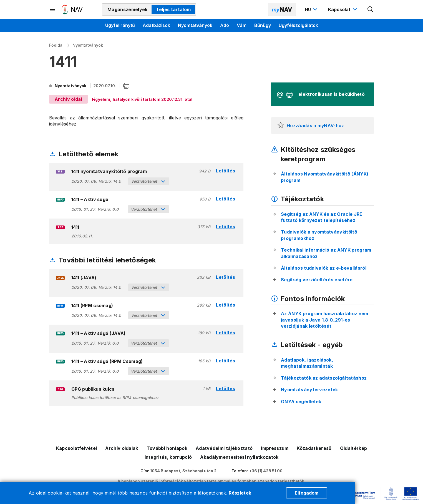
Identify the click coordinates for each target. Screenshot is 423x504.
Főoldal (56, 45)
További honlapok (167, 448)
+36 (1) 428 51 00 (266, 471)
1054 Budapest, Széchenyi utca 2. (184, 471)
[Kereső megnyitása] (371, 9)
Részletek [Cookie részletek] (240, 493)
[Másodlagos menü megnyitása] (52, 9)
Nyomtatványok (195, 25)
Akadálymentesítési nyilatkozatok (239, 457)
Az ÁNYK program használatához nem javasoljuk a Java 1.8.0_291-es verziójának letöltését (325, 320)
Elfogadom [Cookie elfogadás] (307, 493)
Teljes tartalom (173, 9)
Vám (242, 25)
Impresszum (275, 448)
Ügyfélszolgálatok (298, 25)
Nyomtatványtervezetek (309, 390)
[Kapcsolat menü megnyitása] (343, 9)
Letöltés (226, 171)
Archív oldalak (122, 448)
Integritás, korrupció (168, 457)
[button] (281, 126)
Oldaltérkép (354, 448)
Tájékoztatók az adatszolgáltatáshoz (324, 378)
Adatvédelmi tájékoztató (224, 448)
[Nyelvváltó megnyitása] (312, 9)
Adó (225, 25)
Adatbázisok (156, 25)
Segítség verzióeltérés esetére (317, 280)
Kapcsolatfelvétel (76, 448)
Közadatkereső (314, 448)
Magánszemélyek (127, 9)
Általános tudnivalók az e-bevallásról (324, 268)
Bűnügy (263, 25)
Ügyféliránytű (120, 25)
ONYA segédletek (301, 402)
